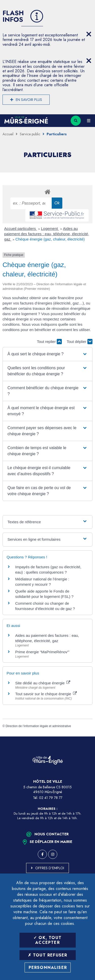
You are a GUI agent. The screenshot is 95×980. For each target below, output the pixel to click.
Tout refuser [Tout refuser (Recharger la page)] (48, 955)
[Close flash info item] (89, 34)
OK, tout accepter (48, 940)
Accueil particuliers (21, 228)
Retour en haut (87, 736)
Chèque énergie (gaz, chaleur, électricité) (50, 239)
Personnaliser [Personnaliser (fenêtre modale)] (48, 967)
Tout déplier (80, 342)
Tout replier (49, 342)
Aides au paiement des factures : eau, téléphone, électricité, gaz (47, 234)
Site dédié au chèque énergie (43, 683)
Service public (30, 134)
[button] (48, 354)
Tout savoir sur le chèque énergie (46, 694)
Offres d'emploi (50, 868)
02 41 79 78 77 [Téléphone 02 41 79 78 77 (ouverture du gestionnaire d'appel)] (51, 798)
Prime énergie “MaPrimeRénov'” (43, 652)
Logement (50, 228)
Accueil (8, 134)
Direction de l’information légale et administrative (38, 726)
